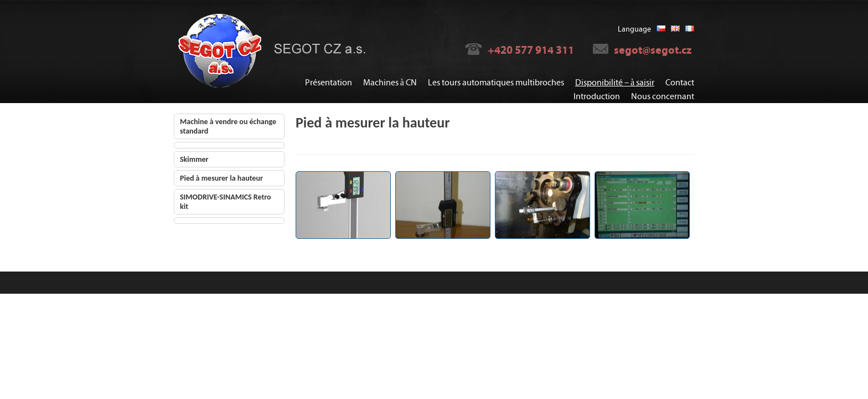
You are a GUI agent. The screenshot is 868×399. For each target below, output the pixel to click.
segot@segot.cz (653, 50)
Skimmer (194, 159)
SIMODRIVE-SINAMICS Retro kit (226, 202)
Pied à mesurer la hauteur (221, 178)
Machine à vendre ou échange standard (228, 126)
